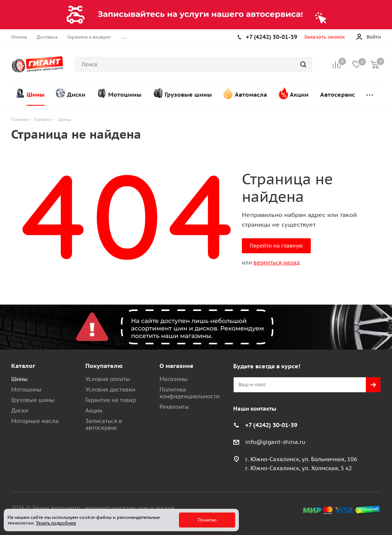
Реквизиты (174, 407)
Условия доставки (110, 389)
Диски (20, 410)
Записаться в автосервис (104, 424)
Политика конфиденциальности (189, 393)
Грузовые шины (33, 400)
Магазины (174, 379)
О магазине (177, 366)
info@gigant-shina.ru (275, 442)
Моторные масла (35, 421)
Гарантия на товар (111, 400)
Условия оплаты (108, 379)
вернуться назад (277, 262)
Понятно (207, 520)
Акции (94, 410)
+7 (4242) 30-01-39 (272, 37)
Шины (19, 379)
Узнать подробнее (56, 523)
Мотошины (26, 389)
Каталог (23, 366)
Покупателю (104, 366)
